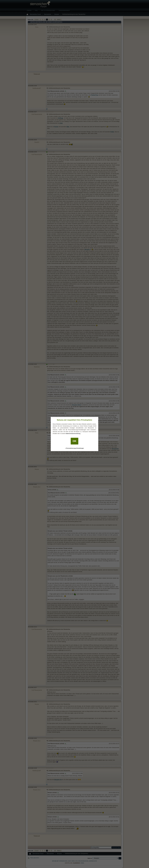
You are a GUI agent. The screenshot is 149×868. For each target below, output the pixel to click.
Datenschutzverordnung (73, 434)
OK (74, 441)
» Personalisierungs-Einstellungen (75, 448)
